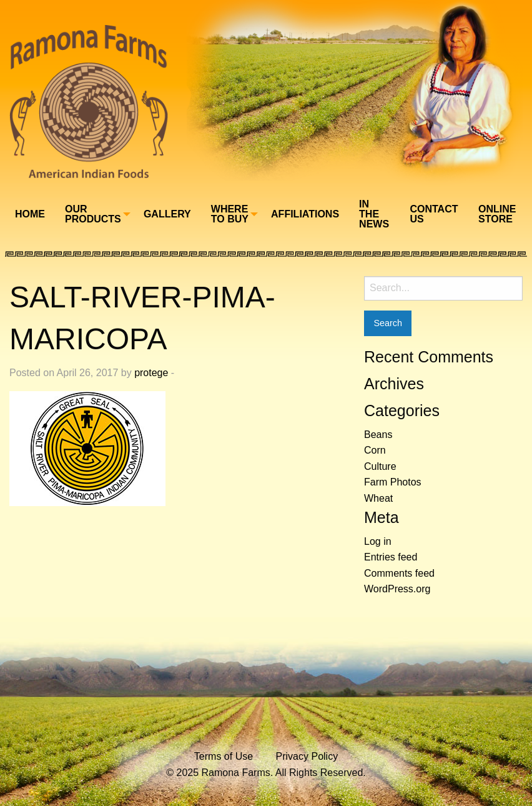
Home (30, 214)
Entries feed (391, 557)
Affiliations (305, 214)
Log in (378, 541)
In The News (374, 214)
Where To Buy (230, 214)
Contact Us (434, 214)
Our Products (93, 214)
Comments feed (399, 573)
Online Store (497, 214)
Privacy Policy (307, 756)
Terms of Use (224, 756)
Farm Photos (393, 482)
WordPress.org (397, 589)
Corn (375, 450)
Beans (378, 435)
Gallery (167, 214)
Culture (380, 466)
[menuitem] (30, 214)
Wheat (378, 498)
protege (151, 373)
